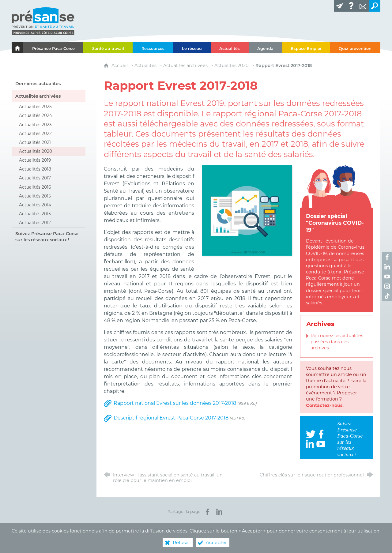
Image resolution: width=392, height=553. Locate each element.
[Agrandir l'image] (247, 210)
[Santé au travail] (108, 48)
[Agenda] (266, 48)
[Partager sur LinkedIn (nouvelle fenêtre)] (219, 512)
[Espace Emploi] (306, 48)
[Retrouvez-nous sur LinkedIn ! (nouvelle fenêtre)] (387, 267)
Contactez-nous (324, 405)
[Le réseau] (192, 48)
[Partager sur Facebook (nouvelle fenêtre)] (207, 512)
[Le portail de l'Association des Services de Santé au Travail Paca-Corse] (17, 48)
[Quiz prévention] (355, 48)
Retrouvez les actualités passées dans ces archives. (337, 342)
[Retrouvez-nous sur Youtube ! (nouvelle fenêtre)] (387, 276)
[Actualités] (230, 48)
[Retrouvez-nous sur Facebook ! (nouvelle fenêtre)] (387, 257)
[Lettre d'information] (340, 6)
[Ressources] (153, 48)
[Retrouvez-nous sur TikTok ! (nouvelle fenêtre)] (387, 296)
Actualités (145, 66)
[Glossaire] (351, 6)
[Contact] (363, 6)
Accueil (120, 66)
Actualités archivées (185, 66)
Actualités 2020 (232, 66)
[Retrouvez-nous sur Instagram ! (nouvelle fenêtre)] (387, 286)
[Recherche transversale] (375, 6)
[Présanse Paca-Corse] (53, 48)
